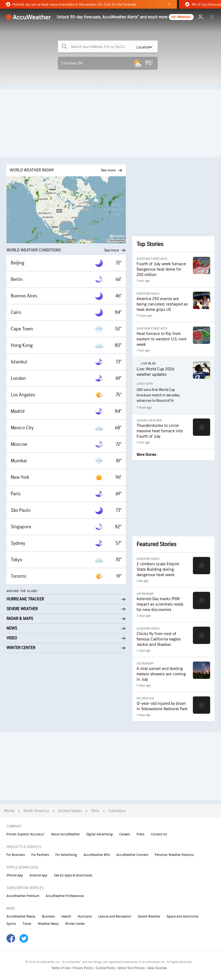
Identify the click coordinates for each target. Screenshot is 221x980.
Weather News (48, 924)
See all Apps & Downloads (73, 875)
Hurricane (85, 916)
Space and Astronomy (183, 916)
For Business (16, 855)
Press (141, 834)
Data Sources (157, 968)
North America (36, 811)
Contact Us (159, 834)
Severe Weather (149, 916)
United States (70, 811)
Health (66, 916)
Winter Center (75, 924)
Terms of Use (61, 968)
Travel (27, 924)
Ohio (95, 811)
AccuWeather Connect (132, 855)
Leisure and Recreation (115, 916)
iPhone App (15, 875)
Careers (125, 834)
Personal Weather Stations (174, 855)
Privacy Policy (83, 968)
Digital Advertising (100, 834)
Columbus (117, 811)
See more (115, 250)
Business (48, 916)
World (9, 811)
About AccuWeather (65, 834)
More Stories (146, 455)
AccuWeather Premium (23, 896)
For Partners (40, 855)
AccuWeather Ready (21, 916)
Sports (11, 924)
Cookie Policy (106, 968)
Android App (38, 875)
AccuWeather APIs (97, 855)
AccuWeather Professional (65, 896)
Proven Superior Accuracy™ (26, 834)
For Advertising (66, 855)
